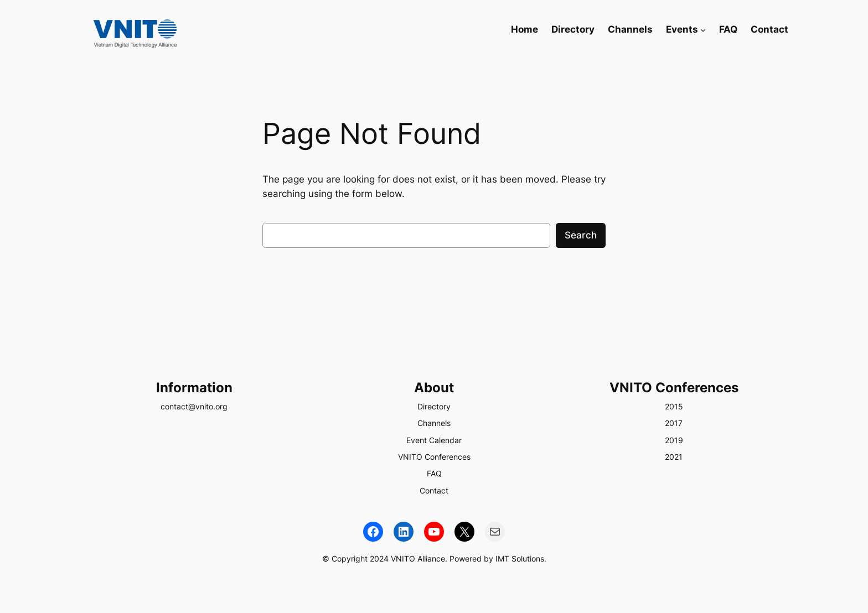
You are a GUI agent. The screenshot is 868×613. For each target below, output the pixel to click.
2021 (674, 457)
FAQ (434, 473)
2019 (674, 440)
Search (581, 235)
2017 (674, 423)
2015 (674, 406)
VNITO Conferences (434, 457)
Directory (434, 406)
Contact (434, 490)
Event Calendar (434, 440)
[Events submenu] (703, 29)
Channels (434, 423)
